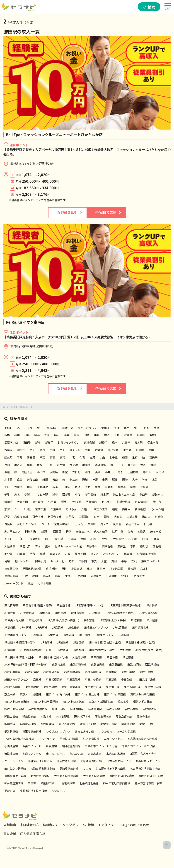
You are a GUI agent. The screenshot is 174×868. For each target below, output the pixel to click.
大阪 (7, 487)
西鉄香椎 (107, 546)
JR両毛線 (68, 635)
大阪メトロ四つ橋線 (122, 776)
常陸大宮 (27, 472)
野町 (64, 569)
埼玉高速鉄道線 (32, 731)
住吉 (130, 531)
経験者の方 (51, 825)
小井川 (109, 472)
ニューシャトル (114, 739)
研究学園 (80, 554)
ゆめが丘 (35, 539)
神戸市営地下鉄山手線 (148, 783)
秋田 (40, 428)
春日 (133, 546)
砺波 (115, 479)
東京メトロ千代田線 (143, 694)
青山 (55, 479)
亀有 (135, 457)
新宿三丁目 (133, 524)
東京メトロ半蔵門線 (46, 701)
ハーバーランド (14, 583)
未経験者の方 (29, 825)
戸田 (7, 465)
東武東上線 (59, 664)
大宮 (72, 457)
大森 (143, 465)
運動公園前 (11, 576)
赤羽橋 (157, 546)
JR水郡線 (37, 635)
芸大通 (132, 569)
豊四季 (143, 494)
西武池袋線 (152, 664)
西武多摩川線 (93, 672)
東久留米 (38, 502)
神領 (95, 479)
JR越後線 (63, 642)
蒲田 (153, 465)
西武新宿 (91, 502)
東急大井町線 (93, 687)
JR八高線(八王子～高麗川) (63, 620)
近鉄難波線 (149, 709)
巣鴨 (97, 435)
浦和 (62, 457)
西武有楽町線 (12, 672)
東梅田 (69, 576)
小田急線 (126, 679)
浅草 (55, 494)
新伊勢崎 (90, 494)
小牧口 (104, 539)
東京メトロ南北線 (73, 701)
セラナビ (5, 407)
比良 (89, 569)
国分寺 (21, 450)
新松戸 (49, 442)
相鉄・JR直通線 (14, 709)
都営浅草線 (128, 724)
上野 (117, 435)
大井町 (132, 465)
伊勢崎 (54, 472)
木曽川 (156, 479)
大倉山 (118, 517)
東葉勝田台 (11, 569)
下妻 (94, 561)
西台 (32, 554)
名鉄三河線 (59, 709)
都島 (58, 576)
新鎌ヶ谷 (157, 494)
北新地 (144, 487)
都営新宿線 (11, 731)
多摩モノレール (32, 753)
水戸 (127, 428)
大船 (47, 435)
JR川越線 (152, 620)
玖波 (78, 487)
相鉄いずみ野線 (143, 701)
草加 (78, 494)
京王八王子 (101, 509)
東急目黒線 (50, 687)
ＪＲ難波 (42, 487)
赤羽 (52, 457)
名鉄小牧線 (131, 709)
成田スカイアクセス (16, 679)
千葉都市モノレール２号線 (138, 746)
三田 (156, 487)
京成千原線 (146, 672)
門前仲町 (31, 531)
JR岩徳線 (128, 657)
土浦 (117, 428)
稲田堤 (27, 442)
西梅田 (82, 576)
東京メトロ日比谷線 (87, 694)
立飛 (134, 561)
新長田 (56, 487)
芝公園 (8, 554)
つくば (94, 554)
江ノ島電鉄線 (91, 739)
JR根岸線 (60, 613)
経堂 (7, 517)
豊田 (32, 450)
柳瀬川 (28, 494)
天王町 (8, 539)
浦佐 (88, 472)
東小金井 (113, 450)
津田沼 (31, 457)
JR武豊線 (63, 650)
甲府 (52, 450)
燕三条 (74, 479)
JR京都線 (78, 650)
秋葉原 (128, 435)
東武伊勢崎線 (78, 664)
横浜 (37, 435)
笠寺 (145, 479)
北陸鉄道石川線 (66, 761)
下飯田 (83, 561)
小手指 (52, 502)
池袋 (87, 435)
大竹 (88, 487)
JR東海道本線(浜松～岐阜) (36, 650)
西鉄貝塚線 (47, 724)
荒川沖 (105, 428)
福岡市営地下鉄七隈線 (33, 791)
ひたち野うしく (87, 428)
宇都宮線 (89, 620)
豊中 (48, 546)
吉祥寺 (8, 450)
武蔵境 (99, 450)
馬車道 (128, 554)
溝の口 (146, 517)
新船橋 (8, 502)
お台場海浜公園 (146, 554)
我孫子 (153, 457)
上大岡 (79, 524)
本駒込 (142, 531)
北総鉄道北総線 (115, 753)
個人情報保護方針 (33, 834)
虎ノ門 (104, 524)
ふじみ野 (42, 494)
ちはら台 (71, 509)
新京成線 (51, 746)
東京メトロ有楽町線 (17, 701)
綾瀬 (125, 457)
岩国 (98, 487)
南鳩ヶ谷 (55, 554)
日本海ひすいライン (119, 761)
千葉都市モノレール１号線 (101, 746)
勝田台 (157, 502)
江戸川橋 (118, 531)
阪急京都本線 (124, 716)
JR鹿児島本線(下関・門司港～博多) (26, 664)
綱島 (107, 517)
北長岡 (8, 479)
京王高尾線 (73, 679)
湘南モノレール (32, 746)
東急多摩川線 (132, 687)
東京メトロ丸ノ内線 (58, 694)
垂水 (68, 487)
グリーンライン (14, 761)
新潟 (45, 479)
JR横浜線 (44, 613)
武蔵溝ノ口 (11, 442)
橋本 (115, 442)
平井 (20, 457)
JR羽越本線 (63, 605)
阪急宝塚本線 (103, 716)
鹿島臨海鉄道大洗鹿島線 (143, 739)
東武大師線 (134, 664)
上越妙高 (133, 472)
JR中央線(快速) (148, 613)
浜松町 (153, 435)
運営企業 (10, 834)
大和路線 (125, 650)
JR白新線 (47, 642)
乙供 (20, 428)
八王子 (126, 442)
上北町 (8, 428)
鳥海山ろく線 (88, 724)
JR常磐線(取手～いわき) (90, 605)
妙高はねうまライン (148, 761)
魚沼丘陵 (51, 569)
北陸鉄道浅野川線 (91, 761)
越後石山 (32, 479)
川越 (30, 465)
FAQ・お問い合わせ (135, 825)
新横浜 (103, 442)
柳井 (133, 487)
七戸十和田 (45, 583)
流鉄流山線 (11, 753)
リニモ (87, 768)
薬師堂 (121, 546)
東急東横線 (32, 687)
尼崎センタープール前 (69, 546)
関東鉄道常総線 (69, 739)
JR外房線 (26, 627)
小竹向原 (76, 502)
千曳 (30, 428)
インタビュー (107, 825)
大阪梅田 (10, 546)
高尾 (42, 450)
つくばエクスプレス (58, 731)
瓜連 (7, 472)
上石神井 (107, 502)
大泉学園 (22, 502)
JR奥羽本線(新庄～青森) (37, 605)
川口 (120, 465)
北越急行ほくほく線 (40, 761)
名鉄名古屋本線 (38, 709)
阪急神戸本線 (82, 716)
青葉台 (8, 524)
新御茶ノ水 (83, 531)
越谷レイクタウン (69, 442)
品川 (17, 435)
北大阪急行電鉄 (40, 776)
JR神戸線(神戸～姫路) (149, 650)
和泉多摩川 (21, 517)
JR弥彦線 (78, 642)
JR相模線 (95, 613)
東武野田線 (116, 664)
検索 (149, 7)
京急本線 (10, 694)
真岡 (114, 561)
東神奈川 (89, 442)
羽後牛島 (68, 428)
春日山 (147, 472)
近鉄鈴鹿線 (29, 716)
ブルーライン (47, 739)
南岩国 (109, 487)
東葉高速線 (94, 753)
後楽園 (117, 524)
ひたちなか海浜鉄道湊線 (19, 739)
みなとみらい (111, 554)
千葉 (42, 457)
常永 (120, 472)
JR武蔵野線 (27, 613)
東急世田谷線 (153, 687)
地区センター (22, 561)
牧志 (31, 583)
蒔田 (71, 561)
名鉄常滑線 (95, 709)
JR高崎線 (10, 627)
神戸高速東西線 (14, 783)
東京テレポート (151, 561)
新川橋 (59, 539)
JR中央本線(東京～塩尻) (120, 613)
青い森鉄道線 (67, 724)
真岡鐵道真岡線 (71, 746)
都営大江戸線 (109, 724)
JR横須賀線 (77, 613)
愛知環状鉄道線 (69, 768)
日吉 (97, 517)
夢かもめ (10, 791)
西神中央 (139, 576)
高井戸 (126, 509)
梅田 (35, 576)
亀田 (20, 479)
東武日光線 (98, 664)
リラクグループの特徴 (78, 825)
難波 (157, 539)
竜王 (62, 450)
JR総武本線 (35, 620)
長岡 (98, 472)
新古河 (104, 494)
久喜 (82, 457)
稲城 (115, 509)
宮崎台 (159, 517)
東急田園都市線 (71, 687)
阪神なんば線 (28, 724)
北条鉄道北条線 (89, 783)
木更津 (74, 465)
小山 (102, 457)
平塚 (67, 435)
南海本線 (46, 716)
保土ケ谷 (153, 442)
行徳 (69, 531)
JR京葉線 (58, 627)
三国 (38, 546)
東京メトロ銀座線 (31, 694)
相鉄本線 (123, 701)
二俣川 (21, 539)
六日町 (76, 472)
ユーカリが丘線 (126, 731)
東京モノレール (56, 753)
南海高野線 (63, 716)
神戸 (30, 487)
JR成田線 (73, 627)
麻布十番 (156, 531)
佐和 (147, 428)
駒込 (107, 435)
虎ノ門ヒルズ (12, 531)
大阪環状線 (79, 657)
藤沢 (57, 435)
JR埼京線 (136, 620)
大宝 (104, 561)
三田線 (32, 783)
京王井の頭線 (93, 679)
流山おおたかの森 (124, 494)
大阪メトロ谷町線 (94, 776)
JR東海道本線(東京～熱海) (125, 605)
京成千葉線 (128, 672)
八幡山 (85, 509)
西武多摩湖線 (72, 672)
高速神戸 (96, 576)
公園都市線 (47, 783)
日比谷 (148, 524)
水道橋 (140, 450)
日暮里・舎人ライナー (143, 753)
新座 (38, 442)
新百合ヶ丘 (55, 517)
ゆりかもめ (105, 731)
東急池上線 (113, 687)
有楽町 (141, 435)
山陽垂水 (111, 576)
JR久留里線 (120, 627)
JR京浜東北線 (140, 627)
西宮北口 (25, 546)
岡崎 (125, 479)
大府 (135, 479)
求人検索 (14, 407)
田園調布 (84, 517)
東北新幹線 (11, 605)
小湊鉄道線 (11, 746)
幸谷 (124, 561)
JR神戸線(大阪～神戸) (102, 650)
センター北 (57, 561)
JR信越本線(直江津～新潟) (20, 642)
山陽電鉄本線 (67, 783)
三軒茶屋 (132, 517)
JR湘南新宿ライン (15, 635)
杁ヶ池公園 (116, 569)
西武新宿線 (32, 672)
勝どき (144, 546)
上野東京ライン (104, 635)
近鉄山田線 (11, 716)
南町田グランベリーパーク (33, 524)
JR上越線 (84, 635)
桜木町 (139, 442)
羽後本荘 (52, 428)
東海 (157, 428)
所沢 (63, 502)
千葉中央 (56, 509)
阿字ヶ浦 (41, 561)
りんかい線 (76, 753)
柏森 (93, 539)
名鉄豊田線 (77, 709)
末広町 (92, 524)
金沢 (105, 479)
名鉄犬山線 (113, 709)
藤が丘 (101, 569)
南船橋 (86, 465)
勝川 (85, 479)
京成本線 (111, 672)
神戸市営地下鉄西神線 (117, 783)
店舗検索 (10, 825)
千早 (7, 494)
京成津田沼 (142, 502)
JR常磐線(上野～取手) (112, 620)
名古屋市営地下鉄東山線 (111, 768)
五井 (50, 465)
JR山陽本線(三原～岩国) (19, 657)
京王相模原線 (54, 679)
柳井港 (122, 487)
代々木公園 (101, 531)
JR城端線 (10, 650)
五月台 (70, 517)
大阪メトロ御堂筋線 (66, 776)
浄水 (83, 539)
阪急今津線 (143, 716)
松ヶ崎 (133, 539)
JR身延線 (124, 635)
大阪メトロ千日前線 (151, 776)
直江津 (160, 472)
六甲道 (18, 487)
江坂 (25, 576)
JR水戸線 (53, 635)
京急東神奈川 (62, 524)
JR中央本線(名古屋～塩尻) (105, 642)
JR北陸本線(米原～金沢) (140, 642)
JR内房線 (42, 627)
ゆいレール (58, 791)
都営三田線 (146, 724)
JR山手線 (152, 605)
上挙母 (72, 539)
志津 (7, 509)
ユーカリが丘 (22, 509)
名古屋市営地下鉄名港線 (145, 768)
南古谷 (18, 465)
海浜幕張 (100, 465)
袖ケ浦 (61, 465)
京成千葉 (41, 509)
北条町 (125, 576)
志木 (17, 494)
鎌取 (40, 465)
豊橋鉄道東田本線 (15, 776)
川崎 (27, 435)
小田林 (41, 472)
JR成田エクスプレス (96, 627)
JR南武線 (10, 613)
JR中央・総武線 (14, 620)
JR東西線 (96, 657)
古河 (92, 457)
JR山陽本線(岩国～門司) (53, 657)
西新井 (66, 494)
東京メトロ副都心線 (101, 701)
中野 (88, 450)
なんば (46, 576)
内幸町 (21, 554)
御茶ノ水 (75, 450)
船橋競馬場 (123, 502)
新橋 (7, 435)
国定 (65, 472)
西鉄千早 (92, 546)
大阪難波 (118, 539)
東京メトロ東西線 (115, 694)
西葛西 (57, 531)
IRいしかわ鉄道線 (15, 768)
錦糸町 (8, 457)
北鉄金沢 (77, 569)
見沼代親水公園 (32, 569)
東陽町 (45, 531)
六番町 (144, 569)
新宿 (77, 435)
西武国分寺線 (51, 672)
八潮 (68, 554)
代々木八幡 (157, 509)
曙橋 (42, 554)
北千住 (114, 457)
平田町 (145, 539)
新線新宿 (140, 509)
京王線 (37, 679)
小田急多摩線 (12, 687)
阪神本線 (10, 724)
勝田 (137, 428)
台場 (7, 561)
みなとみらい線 (85, 731)
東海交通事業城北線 (43, 768)
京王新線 (111, 679)
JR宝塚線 (112, 657)
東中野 (127, 450)
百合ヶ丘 (38, 517)
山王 (48, 539)
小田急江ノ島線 (146, 679)
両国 (151, 450)
